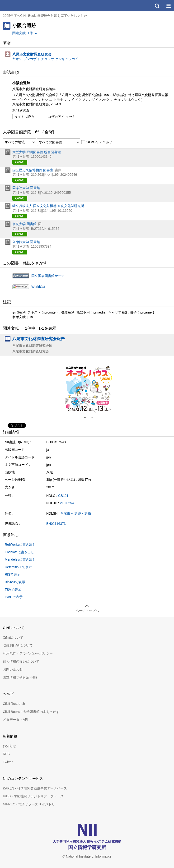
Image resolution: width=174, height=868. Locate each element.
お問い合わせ (13, 669)
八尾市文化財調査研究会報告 (39, 339)
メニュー (168, 6)
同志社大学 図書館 (26, 188)
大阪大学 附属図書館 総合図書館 (37, 152)
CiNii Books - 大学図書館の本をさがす (31, 712)
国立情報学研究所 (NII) (20, 677)
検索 (157, 6)
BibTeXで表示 (15, 582)
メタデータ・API (16, 720)
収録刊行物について (18, 645)
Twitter (8, 762)
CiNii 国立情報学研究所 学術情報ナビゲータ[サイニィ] (21, 6)
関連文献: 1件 (23, 33)
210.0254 (67, 503)
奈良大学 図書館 (24, 224)
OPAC (20, 162)
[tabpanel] (89, 389)
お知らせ (9, 746)
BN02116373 (56, 524)
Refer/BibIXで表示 (18, 567)
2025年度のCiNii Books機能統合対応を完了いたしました (45, 16)
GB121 (63, 496)
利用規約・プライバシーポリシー (28, 653)
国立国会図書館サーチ (48, 276)
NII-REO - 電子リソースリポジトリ (29, 804)
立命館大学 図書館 (26, 242)
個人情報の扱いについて (21, 661)
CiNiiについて (13, 637)
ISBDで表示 (14, 597)
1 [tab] (87, 418)
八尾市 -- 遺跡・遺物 (76, 513)
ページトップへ (87, 611)
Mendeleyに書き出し (20, 559)
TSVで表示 (13, 590)
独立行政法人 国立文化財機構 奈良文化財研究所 (48, 206)
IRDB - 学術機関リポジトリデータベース (33, 796)
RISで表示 (12, 574)
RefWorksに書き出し (20, 545)
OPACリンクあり (97, 142)
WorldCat (38, 287)
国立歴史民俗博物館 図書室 (33, 170)
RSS (6, 754)
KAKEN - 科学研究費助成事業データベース (35, 788)
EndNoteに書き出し (19, 552)
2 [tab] (94, 418)
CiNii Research (14, 704)
